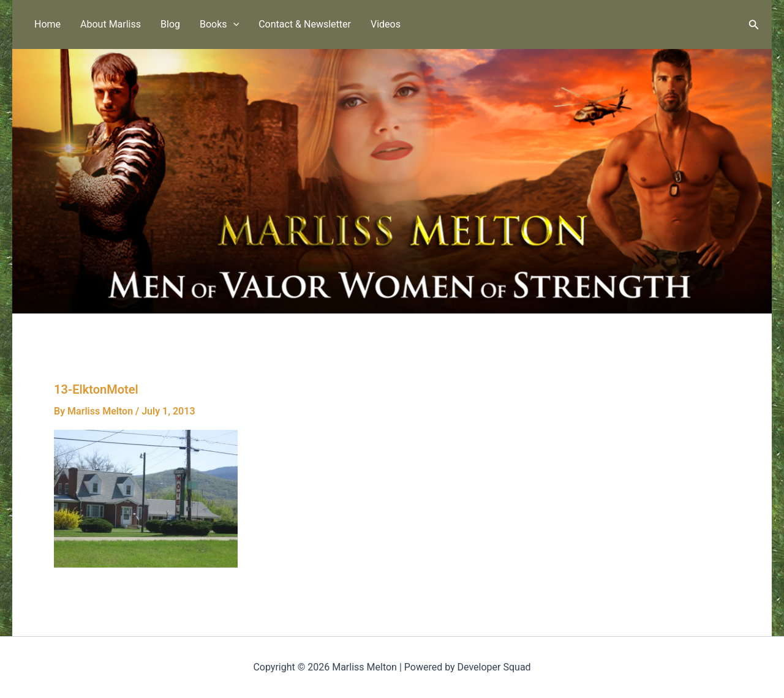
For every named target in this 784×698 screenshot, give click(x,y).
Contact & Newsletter (305, 24)
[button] (233, 24)
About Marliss (111, 24)
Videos (386, 24)
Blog (170, 24)
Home (47, 24)
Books (219, 24)
